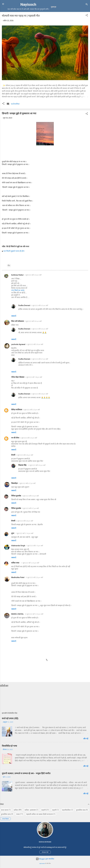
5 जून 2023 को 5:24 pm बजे (28, 438)
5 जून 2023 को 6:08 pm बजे (24, 455)
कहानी (43, 810)
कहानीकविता (66, 810)
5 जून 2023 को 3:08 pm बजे (39, 394)
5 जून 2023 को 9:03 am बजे (39, 305)
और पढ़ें (86, 739)
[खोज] (87, 5)
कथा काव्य (5, 810)
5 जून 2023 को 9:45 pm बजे (30, 496)
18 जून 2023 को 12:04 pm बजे (34, 614)
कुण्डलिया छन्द (6, 814)
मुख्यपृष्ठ (53, 7)
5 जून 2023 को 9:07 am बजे (39, 359)
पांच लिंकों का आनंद (18, 290)
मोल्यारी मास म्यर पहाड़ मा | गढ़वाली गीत (21, 16)
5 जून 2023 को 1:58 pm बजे (34, 377)
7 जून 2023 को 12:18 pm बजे (24, 533)
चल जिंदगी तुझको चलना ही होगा (14, 251)
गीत (9, 266)
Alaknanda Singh (18, 546)
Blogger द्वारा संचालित (45, 859)
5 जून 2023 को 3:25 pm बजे (31, 410)
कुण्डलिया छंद (81, 810)
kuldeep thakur (17, 275)
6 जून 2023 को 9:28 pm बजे (24, 521)
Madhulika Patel (18, 577)
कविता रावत (15, 563)
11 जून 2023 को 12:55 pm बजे (30, 563)
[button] (87, 16)
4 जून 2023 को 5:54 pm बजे (33, 275)
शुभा (13, 533)
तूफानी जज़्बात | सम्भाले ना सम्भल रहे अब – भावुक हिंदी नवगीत (26, 773)
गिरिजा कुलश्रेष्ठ (16, 496)
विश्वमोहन (14, 483)
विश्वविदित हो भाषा (9, 746)
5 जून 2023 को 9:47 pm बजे (30, 508)
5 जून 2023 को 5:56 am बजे (33, 321)
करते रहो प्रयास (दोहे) (10, 718)
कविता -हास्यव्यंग (30, 810)
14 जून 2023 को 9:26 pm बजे (37, 465)
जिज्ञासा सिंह (23, 465)
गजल (18, 814)
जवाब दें (14, 316)
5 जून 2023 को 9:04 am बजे (39, 329)
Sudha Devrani (24, 305)
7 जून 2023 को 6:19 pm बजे (34, 546)
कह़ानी (54, 810)
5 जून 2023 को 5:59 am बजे (35, 344)
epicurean (42, 863)
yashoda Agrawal (18, 344)
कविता (16, 810)
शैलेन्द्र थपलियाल (17, 410)
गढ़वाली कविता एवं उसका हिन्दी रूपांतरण (39, 814)
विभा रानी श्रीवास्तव (18, 321)
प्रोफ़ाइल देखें (45, 852)
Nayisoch (28, 4)
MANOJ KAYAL (18, 614)
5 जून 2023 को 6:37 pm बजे (27, 483)
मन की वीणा (15, 438)
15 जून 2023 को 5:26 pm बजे (34, 577)
